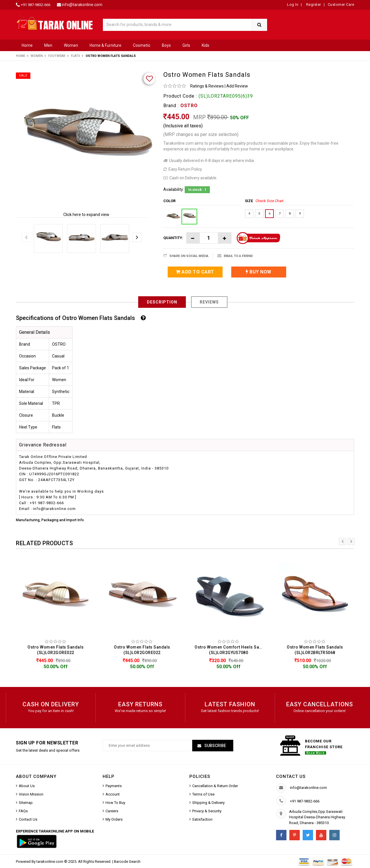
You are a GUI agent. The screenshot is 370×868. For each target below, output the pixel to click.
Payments (114, 786)
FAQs (23, 811)
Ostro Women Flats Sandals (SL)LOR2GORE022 (56, 650)
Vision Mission (31, 794)
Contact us (291, 776)
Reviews (209, 302)
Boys (166, 45)
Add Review (237, 86)
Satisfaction (202, 819)
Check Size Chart (270, 201)
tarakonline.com (50, 862)
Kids (206, 45)
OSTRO (189, 106)
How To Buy (115, 803)
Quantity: (173, 238)
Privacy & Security (207, 811)
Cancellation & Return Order (215, 786)
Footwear (57, 56)
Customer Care (341, 4)
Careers (112, 811)
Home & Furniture (106, 45)
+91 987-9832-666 (36, 5)
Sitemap (26, 803)
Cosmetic (142, 45)
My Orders (114, 819)
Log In (293, 4)
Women (71, 45)
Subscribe (215, 746)
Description (162, 302)
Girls (186, 45)
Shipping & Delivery (208, 803)
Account (113, 794)
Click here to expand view (86, 215)
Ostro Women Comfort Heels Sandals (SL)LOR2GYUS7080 (230, 650)
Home (27, 45)
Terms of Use (203, 794)
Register (313, 4)
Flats (75, 56)
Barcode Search (127, 862)
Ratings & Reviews (207, 86)
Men (48, 45)
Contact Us (28, 819)
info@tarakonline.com (82, 5)
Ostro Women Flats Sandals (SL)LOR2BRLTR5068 (315, 650)
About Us (27, 786)
